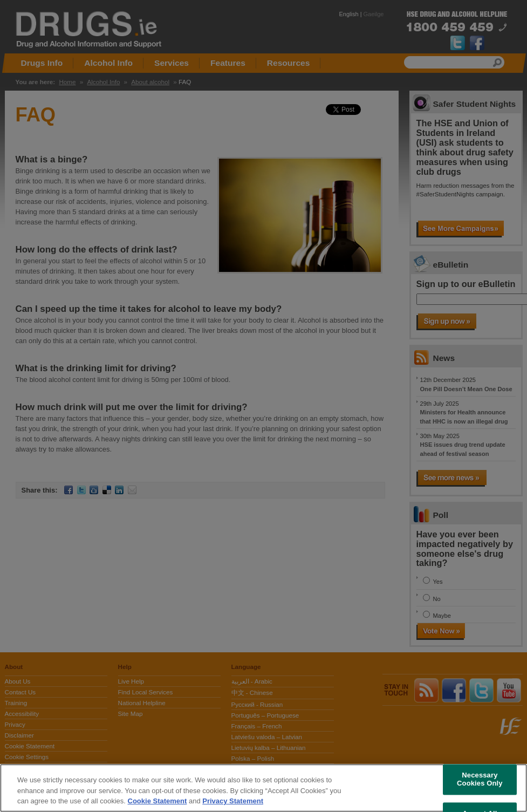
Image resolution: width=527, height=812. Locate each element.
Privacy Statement (233, 801)
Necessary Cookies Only (480, 779)
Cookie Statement (158, 801)
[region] (263, 788)
